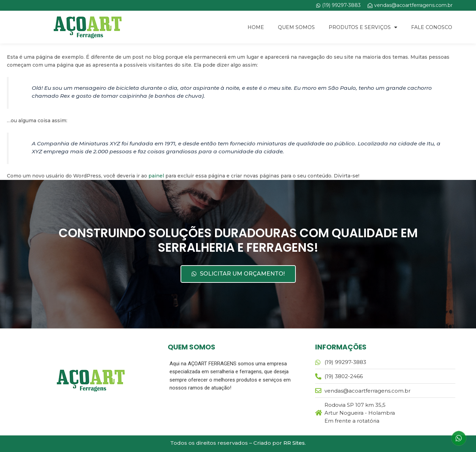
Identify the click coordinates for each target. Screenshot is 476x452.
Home (256, 27)
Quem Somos (296, 27)
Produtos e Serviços (363, 27)
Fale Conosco (432, 27)
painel (156, 176)
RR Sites (294, 443)
